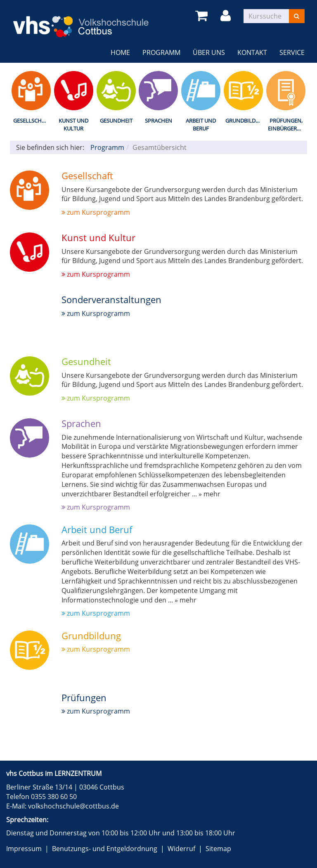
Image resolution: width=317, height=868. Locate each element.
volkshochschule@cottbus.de (73, 806)
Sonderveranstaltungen (111, 299)
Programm (161, 52)
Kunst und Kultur (73, 125)
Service (292, 52)
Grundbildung (245, 121)
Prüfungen (84, 697)
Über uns (209, 52)
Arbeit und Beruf (201, 125)
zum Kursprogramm (96, 212)
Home (120, 52)
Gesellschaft (32, 121)
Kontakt (252, 52)
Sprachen (158, 121)
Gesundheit (116, 121)
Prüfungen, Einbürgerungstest (287, 125)
